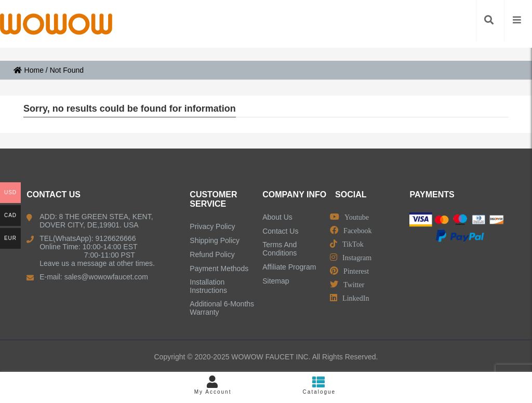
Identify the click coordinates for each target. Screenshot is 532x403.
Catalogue (319, 385)
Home (29, 70)
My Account (213, 385)
